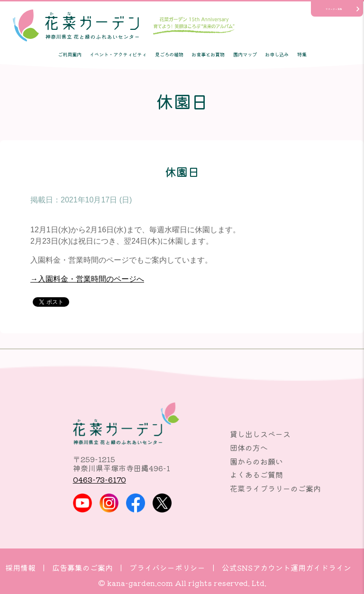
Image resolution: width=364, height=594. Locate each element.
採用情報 (20, 567)
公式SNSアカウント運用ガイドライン (287, 567)
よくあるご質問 (256, 475)
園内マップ (245, 54)
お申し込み (277, 54)
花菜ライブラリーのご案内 (275, 488)
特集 (302, 54)
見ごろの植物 (169, 54)
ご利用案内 (70, 54)
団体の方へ (249, 448)
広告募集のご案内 (82, 567)
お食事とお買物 (208, 54)
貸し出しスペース (260, 434)
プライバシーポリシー (167, 567)
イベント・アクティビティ (118, 54)
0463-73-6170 (100, 479)
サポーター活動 (334, 9)
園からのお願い (256, 461)
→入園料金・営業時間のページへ (87, 279)
